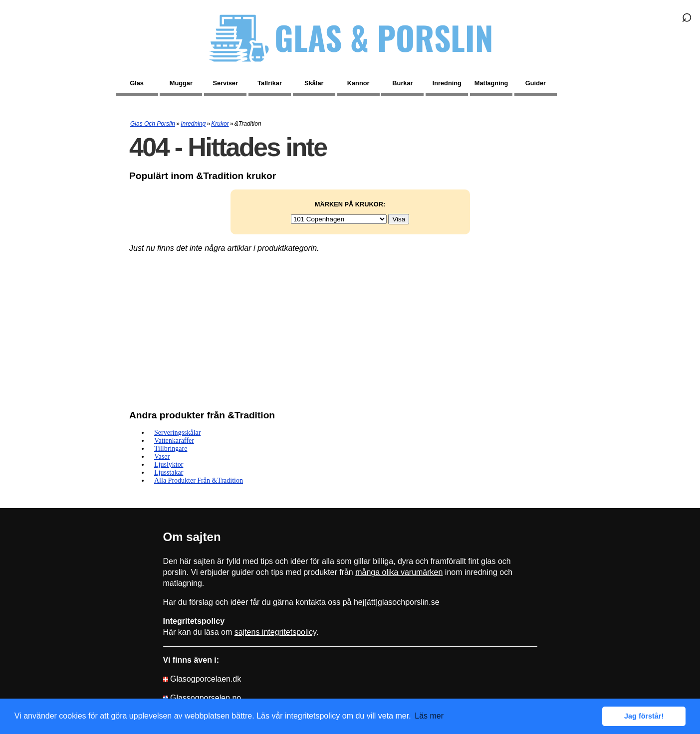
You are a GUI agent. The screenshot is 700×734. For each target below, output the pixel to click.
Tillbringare (171, 449)
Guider (536, 83)
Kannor (358, 83)
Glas (137, 83)
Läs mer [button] (429, 716)
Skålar (314, 83)
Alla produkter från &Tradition (199, 480)
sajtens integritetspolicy (275, 632)
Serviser (225, 83)
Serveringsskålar (177, 433)
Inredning (447, 83)
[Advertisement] (350, 332)
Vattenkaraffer (174, 441)
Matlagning (491, 83)
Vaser (162, 457)
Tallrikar (270, 83)
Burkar (402, 83)
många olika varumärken (399, 572)
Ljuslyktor (169, 464)
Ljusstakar (169, 472)
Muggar (181, 83)
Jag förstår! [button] (644, 716)
